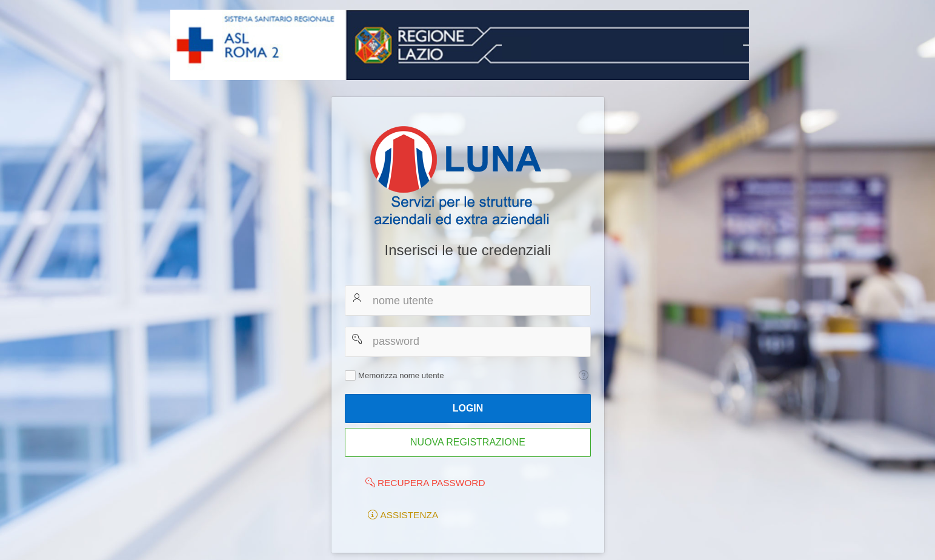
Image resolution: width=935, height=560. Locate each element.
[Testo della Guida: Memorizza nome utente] (583, 375)
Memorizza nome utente (401, 375)
